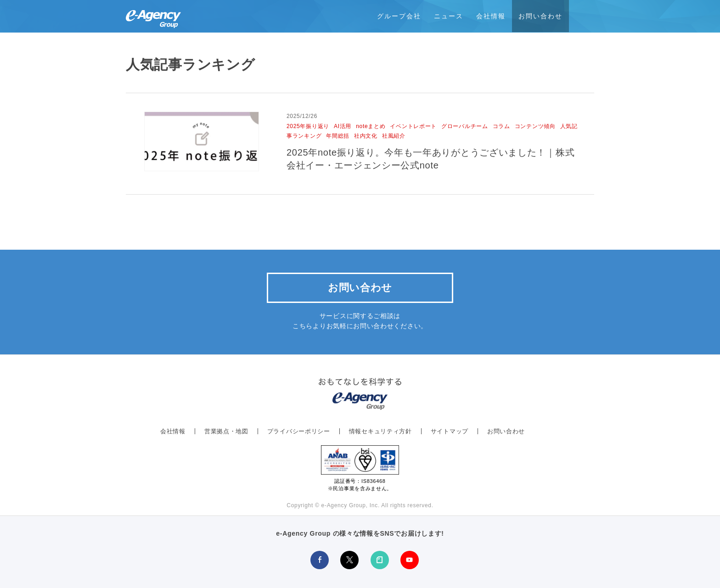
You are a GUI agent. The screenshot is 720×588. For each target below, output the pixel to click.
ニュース (449, 16)
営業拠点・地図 (226, 431)
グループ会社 (399, 16)
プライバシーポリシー (299, 431)
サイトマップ (450, 431)
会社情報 (491, 16)
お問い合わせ (540, 16)
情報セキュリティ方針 (380, 431)
